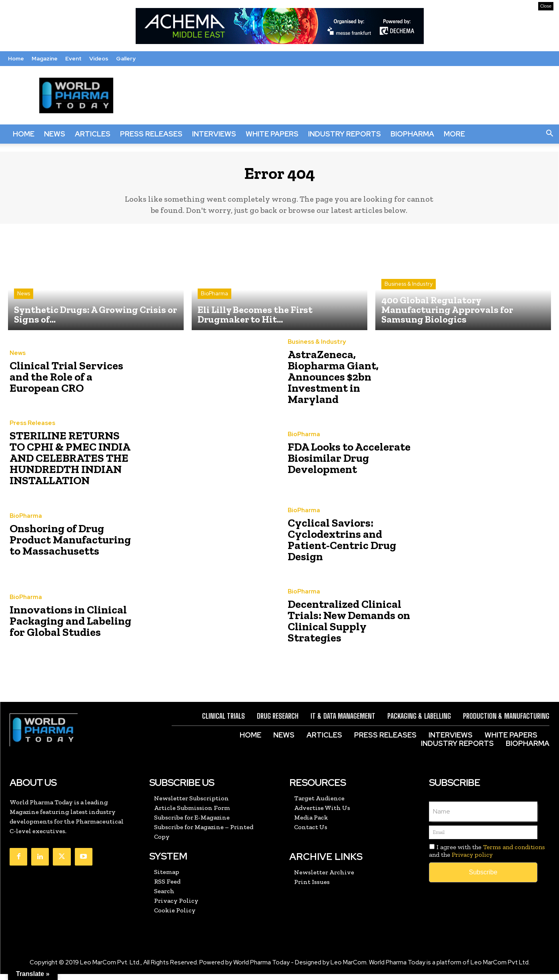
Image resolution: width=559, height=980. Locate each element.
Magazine (45, 58)
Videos (99, 58)
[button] (549, 134)
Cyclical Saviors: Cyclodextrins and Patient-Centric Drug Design (349, 546)
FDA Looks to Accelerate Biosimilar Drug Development (341, 464)
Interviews (214, 134)
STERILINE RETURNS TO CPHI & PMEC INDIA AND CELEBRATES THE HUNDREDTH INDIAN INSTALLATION (66, 464)
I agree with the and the (487, 857)
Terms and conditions (514, 853)
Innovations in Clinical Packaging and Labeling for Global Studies (71, 627)
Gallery (126, 58)
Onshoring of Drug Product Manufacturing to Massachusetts (70, 546)
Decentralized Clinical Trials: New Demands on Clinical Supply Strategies (346, 627)
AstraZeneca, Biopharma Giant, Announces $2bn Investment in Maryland (343, 383)
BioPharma (412, 134)
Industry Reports (345, 134)
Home (16, 58)
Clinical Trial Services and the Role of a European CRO (69, 383)
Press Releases (151, 134)
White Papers (272, 134)
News (55, 134)
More (454, 134)
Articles (93, 134)
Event (73, 58)
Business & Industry (409, 290)
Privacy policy (472, 861)
